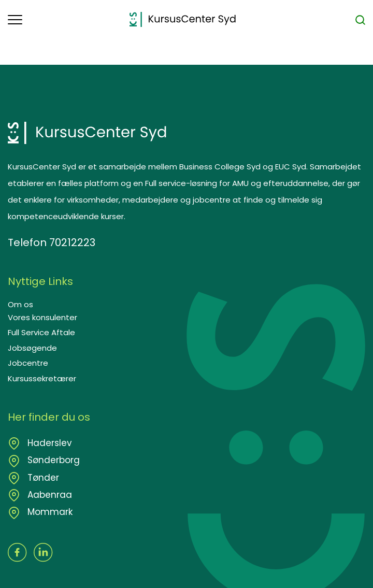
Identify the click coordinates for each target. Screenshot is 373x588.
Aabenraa (48, 495)
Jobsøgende (32, 348)
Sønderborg (52, 460)
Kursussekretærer (42, 378)
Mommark (49, 512)
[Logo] (183, 19)
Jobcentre (28, 363)
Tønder (42, 478)
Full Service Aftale (41, 332)
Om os (20, 304)
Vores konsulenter (42, 317)
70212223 (72, 242)
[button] (69, 20)
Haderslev (48, 443)
